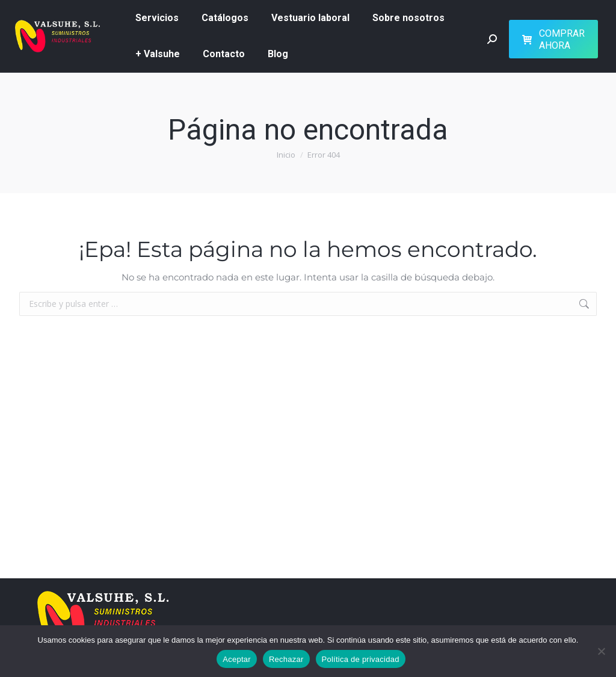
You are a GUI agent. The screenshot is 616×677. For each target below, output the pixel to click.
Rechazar (286, 659)
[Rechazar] (601, 651)
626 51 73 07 (417, 11)
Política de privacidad (361, 659)
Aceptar (237, 659)
